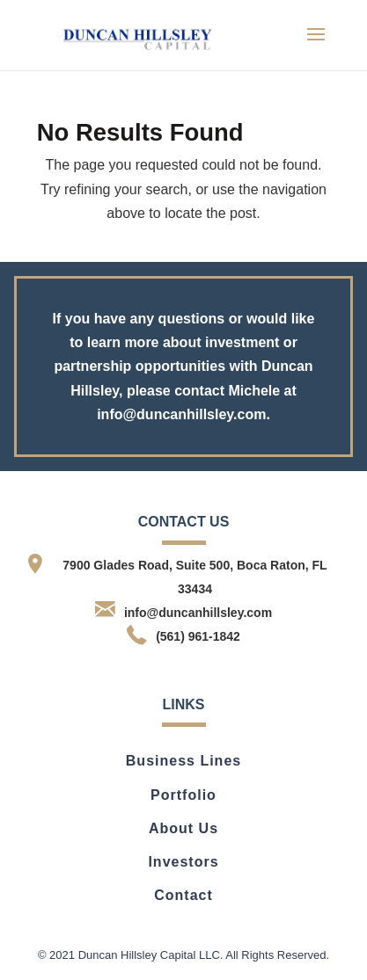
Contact (183, 895)
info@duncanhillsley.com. (183, 414)
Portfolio (183, 795)
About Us (183, 828)
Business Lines (183, 761)
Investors (183, 862)
